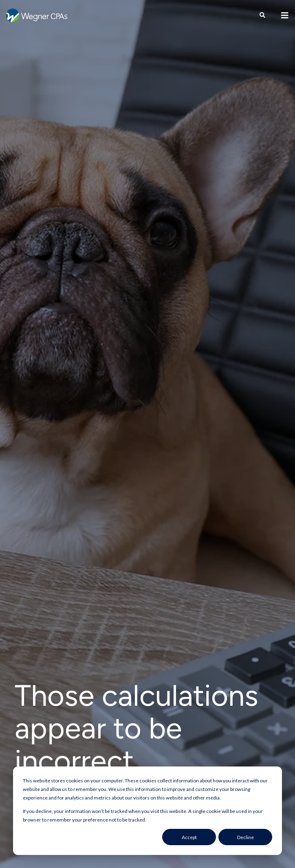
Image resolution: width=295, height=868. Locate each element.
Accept (189, 837)
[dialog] (147, 811)
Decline (245, 837)
